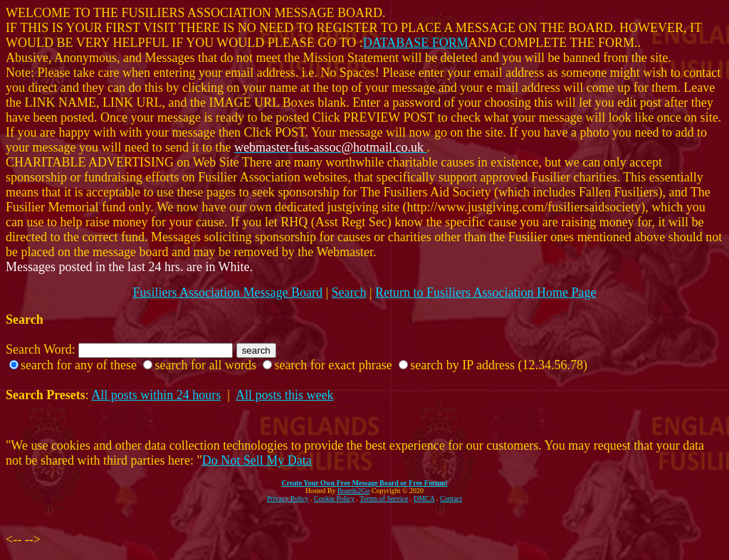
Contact (451, 498)
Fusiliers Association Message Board (227, 292)
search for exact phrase (333, 365)
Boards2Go (354, 491)
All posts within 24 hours (156, 395)
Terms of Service (384, 498)
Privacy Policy (288, 498)
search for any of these (79, 365)
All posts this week (285, 395)
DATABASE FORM (416, 43)
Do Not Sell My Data (257, 460)
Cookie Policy (334, 498)
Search (349, 292)
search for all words (205, 365)
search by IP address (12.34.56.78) (499, 365)
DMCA (424, 498)
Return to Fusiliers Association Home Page (486, 292)
